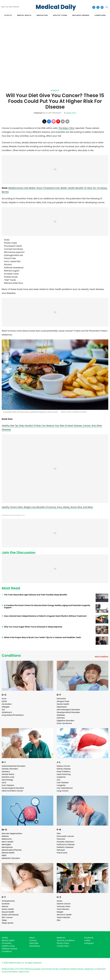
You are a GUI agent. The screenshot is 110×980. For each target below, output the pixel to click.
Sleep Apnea (8, 923)
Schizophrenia (8, 901)
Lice (58, 780)
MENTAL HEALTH (24, 15)
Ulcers (60, 901)
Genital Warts (8, 774)
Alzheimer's (7, 712)
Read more (24, 972)
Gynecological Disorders (13, 788)
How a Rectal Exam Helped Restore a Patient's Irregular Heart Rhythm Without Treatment (45, 616)
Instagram (89, 943)
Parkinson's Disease (66, 844)
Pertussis (61, 850)
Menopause (7, 847)
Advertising (34, 946)
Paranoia (61, 839)
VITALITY (8, 15)
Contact (33, 940)
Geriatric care (8, 777)
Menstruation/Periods (12, 850)
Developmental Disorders (68, 712)
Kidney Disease (64, 769)
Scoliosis (6, 904)
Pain (59, 833)
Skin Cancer (7, 917)
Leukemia (61, 777)
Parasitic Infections (65, 842)
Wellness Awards (81, 15)
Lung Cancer (63, 791)
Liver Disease (63, 783)
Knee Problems (64, 772)
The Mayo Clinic (66, 128)
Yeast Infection (64, 917)
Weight (60, 912)
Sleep (4, 920)
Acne (4, 699)
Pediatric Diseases (65, 847)
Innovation (7, 943)
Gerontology (7, 780)
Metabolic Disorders (11, 858)
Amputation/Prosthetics (13, 715)
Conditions (11, 656)
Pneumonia (62, 853)
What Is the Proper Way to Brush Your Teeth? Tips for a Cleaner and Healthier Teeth (43, 637)
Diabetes (61, 715)
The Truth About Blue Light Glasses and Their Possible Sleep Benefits (36, 595)
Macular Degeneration (12, 833)
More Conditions (102, 657)
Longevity (61, 785)
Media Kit (61, 938)
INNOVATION (42, 15)
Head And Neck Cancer (12, 791)
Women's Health (64, 915)
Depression (62, 707)
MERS (4, 855)
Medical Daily (56, 7)
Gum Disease (8, 785)
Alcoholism (7, 704)
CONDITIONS (100, 15)
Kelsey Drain (71, 113)
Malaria (5, 836)
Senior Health (8, 909)
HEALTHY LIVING (60, 15)
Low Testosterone (65, 788)
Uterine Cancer (64, 904)
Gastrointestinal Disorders (14, 766)
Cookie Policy (63, 946)
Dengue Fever (63, 701)
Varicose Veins (63, 906)
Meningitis (6, 844)
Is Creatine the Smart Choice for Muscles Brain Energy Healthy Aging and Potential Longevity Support (47, 606)
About (32, 938)
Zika (59, 920)
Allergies (6, 707)
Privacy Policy (63, 943)
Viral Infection (63, 909)
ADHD (4, 701)
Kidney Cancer (63, 766)
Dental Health (63, 704)
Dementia (61, 699)
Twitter (87, 940)
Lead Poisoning (64, 774)
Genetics (6, 772)
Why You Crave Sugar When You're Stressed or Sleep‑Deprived (33, 627)
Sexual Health (8, 912)
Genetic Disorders (10, 769)
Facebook (89, 938)
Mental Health (8, 853)
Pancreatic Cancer (65, 836)
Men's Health (8, 842)
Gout (4, 783)
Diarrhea (61, 718)
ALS (3, 710)
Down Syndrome (64, 723)
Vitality (55, 90)
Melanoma (7, 839)
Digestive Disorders (65, 721)
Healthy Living (8, 946)
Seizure (5, 906)
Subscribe (34, 943)
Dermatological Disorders (68, 710)
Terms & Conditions (66, 940)
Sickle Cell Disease (10, 915)
